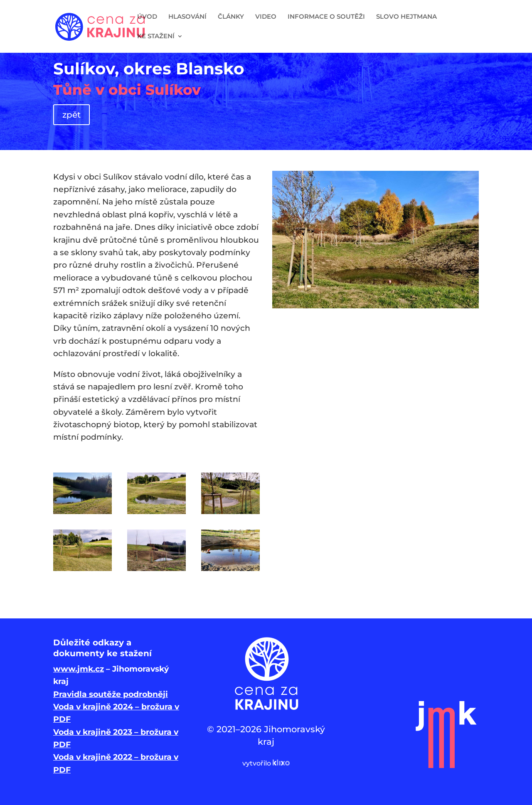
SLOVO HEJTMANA (406, 17)
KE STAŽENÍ (156, 37)
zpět (71, 115)
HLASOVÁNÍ (187, 17)
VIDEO (266, 17)
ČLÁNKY (231, 17)
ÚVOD (147, 17)
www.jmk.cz (79, 669)
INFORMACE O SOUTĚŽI (326, 17)
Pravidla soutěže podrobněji (111, 694)
